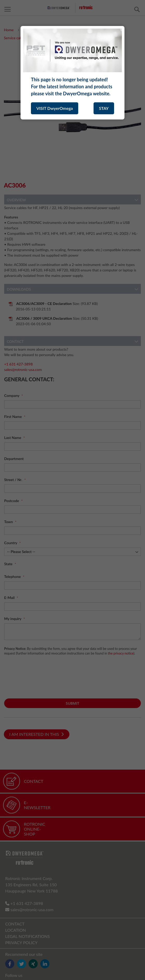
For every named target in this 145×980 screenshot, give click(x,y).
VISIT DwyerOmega (55, 108)
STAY (104, 108)
